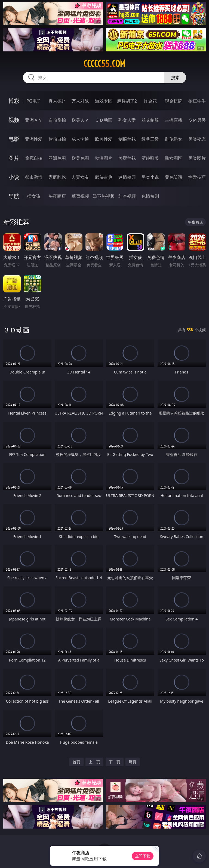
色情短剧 (150, 196)
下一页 (115, 762)
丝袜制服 (150, 120)
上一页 (94, 762)
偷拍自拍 (57, 139)
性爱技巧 (197, 177)
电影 (14, 139)
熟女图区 (174, 158)
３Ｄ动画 (104, 120)
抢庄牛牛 (197, 101)
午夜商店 (57, 196)
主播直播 (174, 120)
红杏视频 (127, 196)
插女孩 (34, 196)
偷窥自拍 (34, 158)
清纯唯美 (150, 158)
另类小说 (150, 177)
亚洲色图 (57, 158)
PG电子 (34, 101)
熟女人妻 (127, 120)
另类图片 (197, 158)
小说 (14, 177)
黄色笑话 (174, 177)
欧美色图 (80, 158)
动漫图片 (104, 158)
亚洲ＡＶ (34, 120)
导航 (14, 196)
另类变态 (197, 139)
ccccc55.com (104, 64)
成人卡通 (80, 139)
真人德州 (57, 101)
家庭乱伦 (57, 177)
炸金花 (150, 101)
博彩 (14, 101)
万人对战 (80, 101)
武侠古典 (104, 177)
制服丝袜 (127, 139)
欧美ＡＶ (80, 120)
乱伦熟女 (174, 139)
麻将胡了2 (127, 101)
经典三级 (150, 139)
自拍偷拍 (57, 120)
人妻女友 (80, 177)
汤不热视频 (104, 196)
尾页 (133, 762)
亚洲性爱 (34, 139)
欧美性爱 (104, 139)
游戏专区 (104, 101)
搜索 (175, 78)
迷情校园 (127, 177)
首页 (76, 762)
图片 (14, 158)
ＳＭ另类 (197, 120)
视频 (14, 120)
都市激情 (34, 177)
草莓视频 (80, 196)
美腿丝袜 (127, 158)
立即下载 (143, 856)
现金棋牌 (174, 101)
